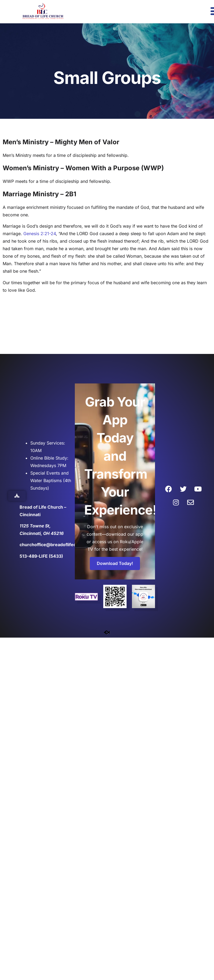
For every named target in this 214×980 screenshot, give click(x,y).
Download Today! (115, 563)
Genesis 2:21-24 (40, 234)
